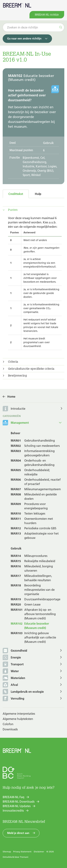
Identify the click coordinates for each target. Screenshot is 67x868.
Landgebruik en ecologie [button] (23, 692)
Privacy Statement (22, 852)
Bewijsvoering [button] (18, 376)
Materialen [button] (14, 678)
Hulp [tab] (38, 194)
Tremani (24, 857)
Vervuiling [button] (13, 699)
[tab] (33, 210)
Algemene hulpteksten (18, 719)
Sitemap (7, 852)
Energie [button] (12, 658)
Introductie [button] (18, 409)
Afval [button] (10, 685)
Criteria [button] (13, 362)
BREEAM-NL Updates (17, 806)
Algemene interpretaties (19, 714)
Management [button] (16, 423)
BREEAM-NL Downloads (19, 802)
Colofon (8, 724)
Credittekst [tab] (16, 194)
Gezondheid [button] (15, 651)
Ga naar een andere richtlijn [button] (24, 38)
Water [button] (11, 671)
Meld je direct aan (18, 833)
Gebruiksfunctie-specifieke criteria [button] (31, 369)
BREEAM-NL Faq (13, 797)
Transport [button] (13, 665)
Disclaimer (39, 852)
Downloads (10, 729)
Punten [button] (13, 210)
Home (11, 397)
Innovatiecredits (13, 811)
